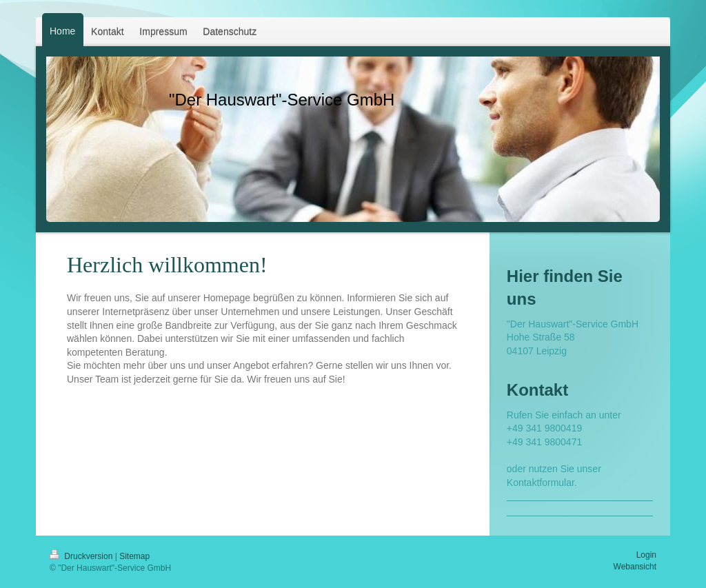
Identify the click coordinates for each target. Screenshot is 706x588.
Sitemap (134, 556)
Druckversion (82, 556)
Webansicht (635, 567)
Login (646, 555)
